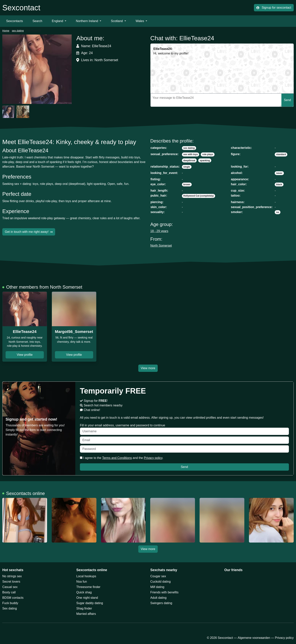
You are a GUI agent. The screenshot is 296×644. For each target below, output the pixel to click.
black (279, 184)
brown (187, 184)
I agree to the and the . (122, 458)
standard (281, 154)
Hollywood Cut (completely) (198, 196)
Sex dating (10, 608)
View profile (25, 355)
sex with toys (190, 154)
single (187, 167)
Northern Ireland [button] (87, 21)
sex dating (18, 31)
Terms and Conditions (117, 458)
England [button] (58, 21)
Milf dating (157, 587)
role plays (208, 154)
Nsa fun (82, 582)
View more (148, 368)
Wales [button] (140, 21)
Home (6, 31)
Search (37, 21)
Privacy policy (153, 458)
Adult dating (159, 598)
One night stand (87, 598)
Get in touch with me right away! (29, 232)
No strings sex (12, 576)
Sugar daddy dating (90, 603)
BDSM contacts (13, 598)
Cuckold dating (161, 582)
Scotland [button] (117, 21)
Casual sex (10, 587)
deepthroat (189, 161)
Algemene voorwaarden (254, 638)
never (279, 173)
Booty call (9, 592)
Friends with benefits (165, 592)
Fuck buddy (10, 603)
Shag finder (84, 608)
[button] (37, 69)
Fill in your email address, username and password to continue (184, 429)
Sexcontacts (15, 21)
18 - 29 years (159, 231)
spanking (205, 161)
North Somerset (161, 246)
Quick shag (84, 592)
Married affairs (86, 614)
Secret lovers (11, 582)
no (278, 212)
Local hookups (86, 576)
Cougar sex (158, 576)
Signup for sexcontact (274, 8)
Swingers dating (161, 603)
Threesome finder (88, 587)
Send (287, 100)
